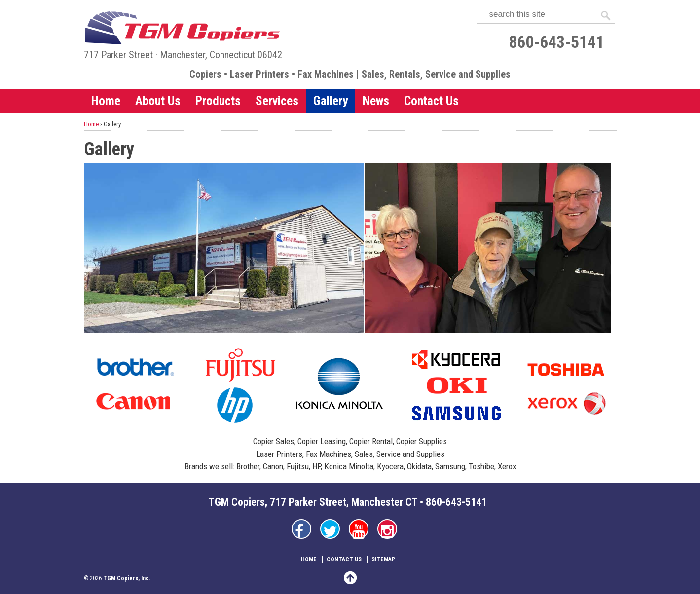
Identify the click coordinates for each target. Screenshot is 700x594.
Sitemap (383, 559)
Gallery (331, 101)
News (376, 101)
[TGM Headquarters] (224, 248)
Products (218, 101)
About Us (158, 101)
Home (106, 101)
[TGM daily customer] (488, 248)
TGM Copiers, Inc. (126, 578)
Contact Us (431, 101)
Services (277, 101)
